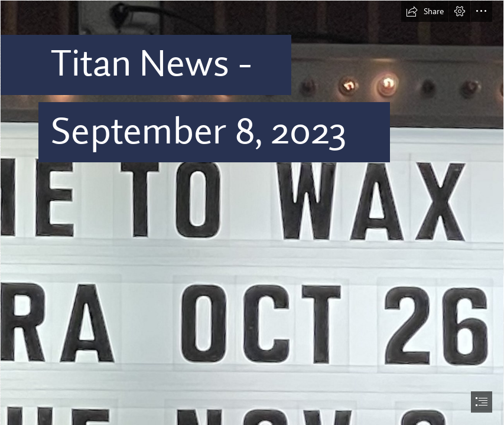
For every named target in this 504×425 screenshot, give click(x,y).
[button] (425, 11)
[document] (252, 212)
